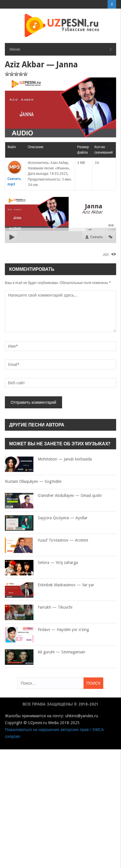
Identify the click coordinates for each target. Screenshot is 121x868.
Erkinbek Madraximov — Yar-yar (49, 585)
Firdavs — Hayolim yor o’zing (47, 630)
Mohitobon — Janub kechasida (48, 459)
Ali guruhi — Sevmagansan (45, 652)
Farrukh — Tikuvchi (39, 608)
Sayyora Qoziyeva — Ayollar (46, 518)
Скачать (97, 237)
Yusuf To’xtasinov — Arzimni (46, 540)
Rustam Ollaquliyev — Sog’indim (33, 481)
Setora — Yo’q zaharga (41, 563)
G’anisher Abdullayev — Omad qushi (53, 496)
